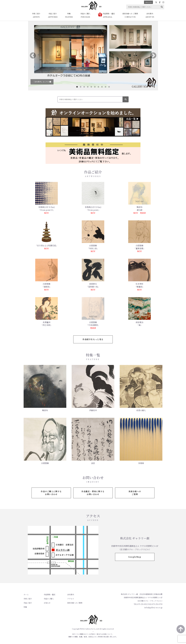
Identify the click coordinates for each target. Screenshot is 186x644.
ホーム (26, 594)
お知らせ (47, 603)
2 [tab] (81, 87)
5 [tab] (91, 87)
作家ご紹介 (28, 599)
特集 (25, 607)
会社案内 (71, 594)
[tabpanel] (93, 56)
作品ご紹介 (28, 603)
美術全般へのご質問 (75, 603)
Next (153, 56)
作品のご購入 (49, 599)
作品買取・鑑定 (50, 594)
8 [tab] (102, 87)
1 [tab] (77, 87)
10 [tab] (109, 87)
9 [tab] (105, 87)
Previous (33, 56)
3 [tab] (84, 87)
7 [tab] (98, 87)
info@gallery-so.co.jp (153, 607)
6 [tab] (95, 87)
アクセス (71, 599)
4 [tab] (88, 87)
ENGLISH (148, 2)
